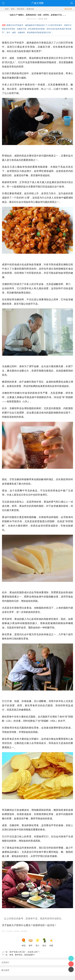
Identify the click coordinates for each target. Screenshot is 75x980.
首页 (7, 9)
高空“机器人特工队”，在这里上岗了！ (25, 952)
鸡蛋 (51, 942)
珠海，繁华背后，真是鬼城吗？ (22, 955)
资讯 (13, 9)
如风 (46, 19)
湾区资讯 (21, 9)
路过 (44, 942)
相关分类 (69, 9)
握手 (31, 942)
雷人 (37, 942)
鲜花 (24, 942)
